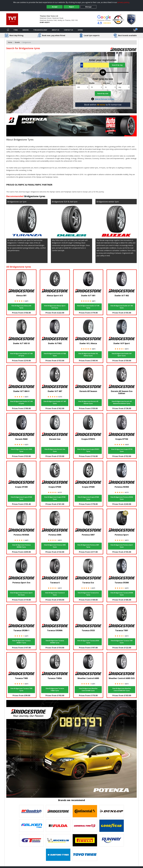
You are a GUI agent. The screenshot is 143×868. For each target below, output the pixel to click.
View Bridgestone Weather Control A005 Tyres (88, 689)
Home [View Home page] (10, 42)
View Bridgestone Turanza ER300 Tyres (122, 594)
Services (26, 30)
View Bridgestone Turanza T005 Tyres (21, 689)
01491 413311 (45, 22)
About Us (56, 30)
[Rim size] (110, 87)
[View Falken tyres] (31, 826)
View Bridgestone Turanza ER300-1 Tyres (21, 642)
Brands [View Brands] (17, 42)
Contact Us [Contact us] (68, 30)
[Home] (8, 30)
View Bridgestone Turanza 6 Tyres (55, 594)
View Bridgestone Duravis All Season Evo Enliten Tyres (122, 402)
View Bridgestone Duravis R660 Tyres (21, 450)
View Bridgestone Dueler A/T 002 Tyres (122, 307)
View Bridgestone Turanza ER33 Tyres (88, 642)
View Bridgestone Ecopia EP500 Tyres (55, 498)
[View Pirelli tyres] (85, 840)
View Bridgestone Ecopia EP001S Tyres (88, 450)
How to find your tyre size (105, 99)
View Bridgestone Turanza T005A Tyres (55, 689)
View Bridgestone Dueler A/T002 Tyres (55, 355)
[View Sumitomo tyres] (58, 855)
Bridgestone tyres (35, 196)
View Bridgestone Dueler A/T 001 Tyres (88, 307)
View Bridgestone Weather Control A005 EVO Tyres (122, 689)
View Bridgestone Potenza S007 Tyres (88, 546)
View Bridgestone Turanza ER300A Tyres (55, 642)
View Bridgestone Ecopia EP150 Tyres (122, 450)
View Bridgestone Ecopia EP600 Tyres (88, 498)
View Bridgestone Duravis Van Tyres (55, 450)
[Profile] (96, 87)
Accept (55, 7)
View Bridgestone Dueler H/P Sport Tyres (122, 355)
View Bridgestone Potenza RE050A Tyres (21, 546)
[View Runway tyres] (112, 840)
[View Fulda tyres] (58, 826)
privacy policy (123, 2)
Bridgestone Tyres (24, 140)
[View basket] (135, 30)
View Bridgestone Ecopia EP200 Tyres (21, 498)
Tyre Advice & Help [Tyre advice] (40, 30)
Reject (71, 7)
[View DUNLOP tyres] (112, 811)
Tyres (16, 30)
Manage (88, 7)
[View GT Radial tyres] (31, 840)
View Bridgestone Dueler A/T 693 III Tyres (21, 355)
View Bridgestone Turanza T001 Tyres (122, 642)
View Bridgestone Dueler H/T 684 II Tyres (21, 402)
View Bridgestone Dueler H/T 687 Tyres (55, 402)
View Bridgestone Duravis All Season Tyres (88, 402)
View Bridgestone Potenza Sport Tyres (122, 546)
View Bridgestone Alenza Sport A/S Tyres (55, 307)
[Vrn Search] (95, 65)
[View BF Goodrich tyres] (31, 811)
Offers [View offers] (80, 30)
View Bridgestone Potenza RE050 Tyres (122, 498)
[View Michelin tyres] (58, 840)
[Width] (82, 87)
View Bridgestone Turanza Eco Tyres (88, 594)
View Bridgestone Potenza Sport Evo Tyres (21, 594)
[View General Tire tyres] (85, 826)
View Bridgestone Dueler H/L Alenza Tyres (88, 355)
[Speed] (123, 87)
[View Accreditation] (118, 19)
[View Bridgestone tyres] (58, 811)
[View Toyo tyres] (85, 855)
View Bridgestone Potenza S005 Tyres (55, 546)
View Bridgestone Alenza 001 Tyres (21, 307)
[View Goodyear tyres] (112, 826)
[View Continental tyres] (85, 811)
